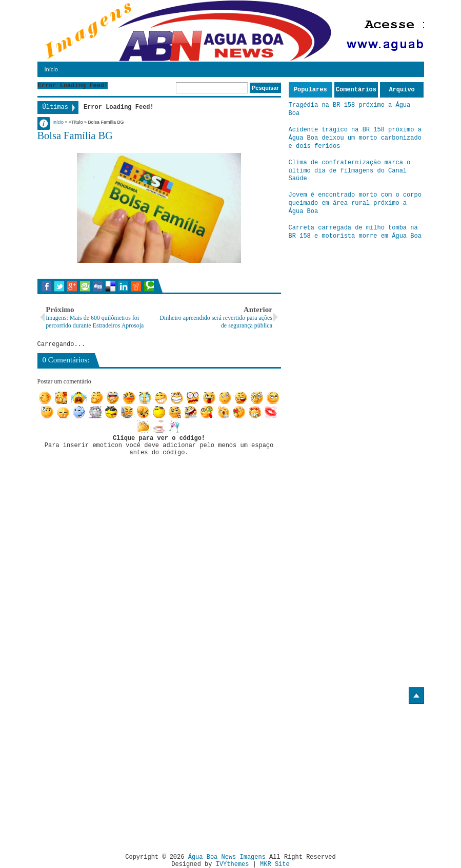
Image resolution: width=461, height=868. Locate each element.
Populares (310, 90)
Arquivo (402, 90)
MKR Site (275, 864)
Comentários (356, 90)
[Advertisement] (124, 775)
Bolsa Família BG (75, 136)
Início (51, 69)
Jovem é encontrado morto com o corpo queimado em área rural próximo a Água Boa (355, 203)
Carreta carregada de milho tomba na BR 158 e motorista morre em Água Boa (355, 232)
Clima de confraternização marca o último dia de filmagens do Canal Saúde (350, 171)
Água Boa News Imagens (227, 857)
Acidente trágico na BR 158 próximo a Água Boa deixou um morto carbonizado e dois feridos (355, 138)
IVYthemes (233, 864)
